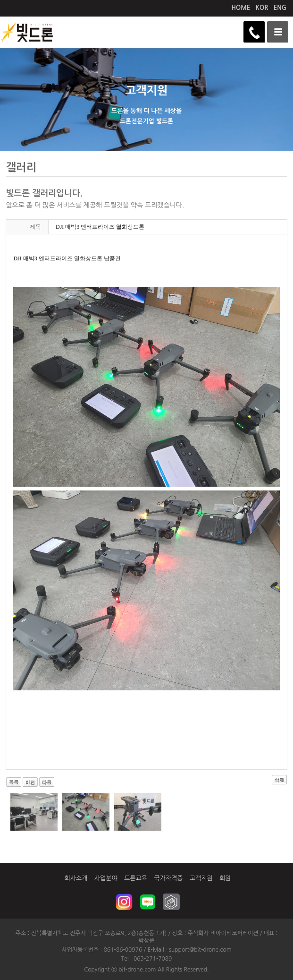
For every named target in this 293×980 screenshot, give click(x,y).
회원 (225, 878)
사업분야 (106, 878)
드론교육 (136, 878)
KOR (262, 8)
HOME (241, 8)
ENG (280, 8)
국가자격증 (168, 878)
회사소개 (76, 878)
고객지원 (201, 878)
